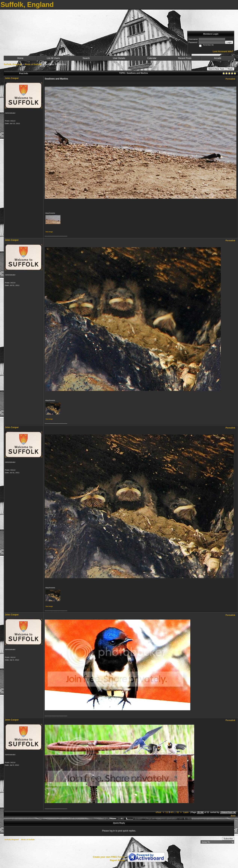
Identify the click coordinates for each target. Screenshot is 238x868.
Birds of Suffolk (33, 64)
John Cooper (12, 78)
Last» (186, 812)
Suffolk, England (13, 64)
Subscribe (228, 839)
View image (49, 232)
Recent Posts (185, 58)
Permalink (230, 79)
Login (229, 42)
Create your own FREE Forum (109, 857)
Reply (230, 69)
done (233, 816)
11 (178, 812)
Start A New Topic (216, 69)
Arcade (218, 58)
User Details (119, 58)
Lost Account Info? (223, 51)
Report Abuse (117, 860)
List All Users (53, 58)
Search (86, 58)
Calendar (152, 58)
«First (158, 812)
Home (20, 58)
